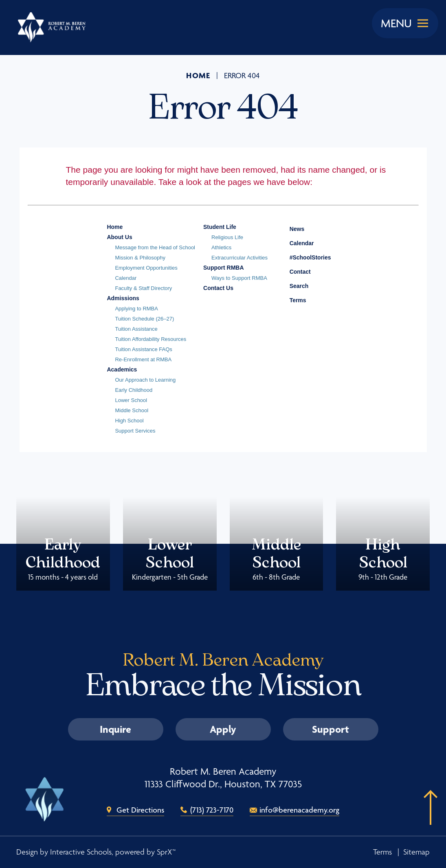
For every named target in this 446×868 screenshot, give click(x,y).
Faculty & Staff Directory (143, 288)
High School (129, 421)
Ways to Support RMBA (239, 278)
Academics (122, 369)
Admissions (123, 298)
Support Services (135, 431)
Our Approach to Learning (145, 380)
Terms (293, 299)
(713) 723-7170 (212, 810)
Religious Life (227, 237)
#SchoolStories (304, 257)
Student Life (220, 227)
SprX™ (166, 852)
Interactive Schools (81, 852)
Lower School (131, 400)
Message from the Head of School (155, 247)
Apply (223, 729)
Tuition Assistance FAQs (143, 349)
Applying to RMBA (136, 309)
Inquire (115, 729)
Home (198, 75)
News (291, 228)
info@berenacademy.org (299, 810)
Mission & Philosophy (140, 258)
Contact (294, 272)
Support (331, 729)
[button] (428, 820)
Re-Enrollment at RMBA (143, 359)
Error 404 (242, 76)
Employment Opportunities (146, 268)
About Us (119, 237)
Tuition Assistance (136, 329)
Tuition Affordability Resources (150, 339)
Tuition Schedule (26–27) (144, 319)
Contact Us (218, 288)
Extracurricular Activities (239, 258)
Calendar (126, 278)
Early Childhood (134, 390)
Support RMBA (224, 268)
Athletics (221, 247)
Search (293, 285)
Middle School (132, 410)
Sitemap (416, 852)
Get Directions (140, 810)
